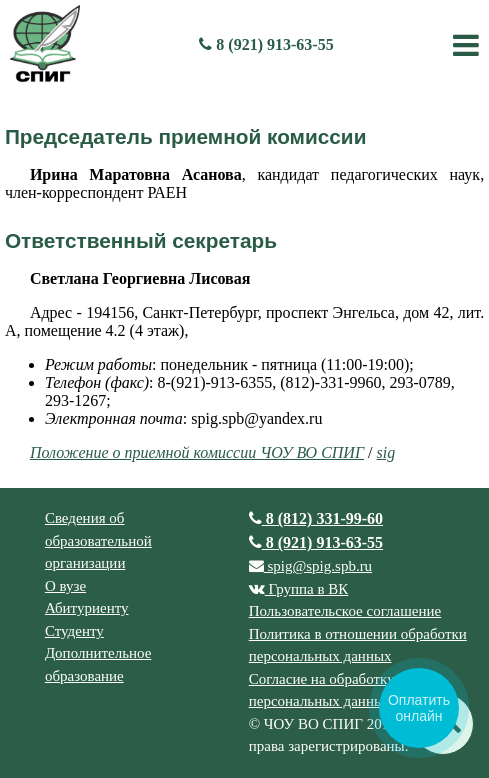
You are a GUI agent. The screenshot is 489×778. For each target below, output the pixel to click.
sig (385, 452)
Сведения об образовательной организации (98, 540)
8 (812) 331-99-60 (316, 518)
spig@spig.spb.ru (310, 566)
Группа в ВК (299, 589)
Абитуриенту (87, 608)
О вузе (65, 586)
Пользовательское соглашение (345, 611)
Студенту (74, 631)
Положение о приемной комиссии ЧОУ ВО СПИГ (197, 452)
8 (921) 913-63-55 (266, 44)
